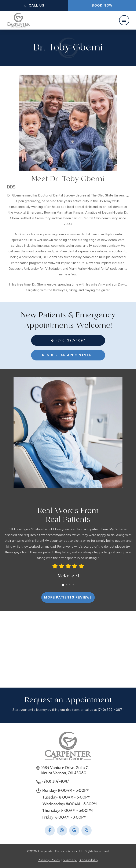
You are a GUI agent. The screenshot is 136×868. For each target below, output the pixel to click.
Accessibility (89, 860)
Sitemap (70, 860)
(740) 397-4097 (110, 710)
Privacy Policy (49, 860)
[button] (124, 20)
